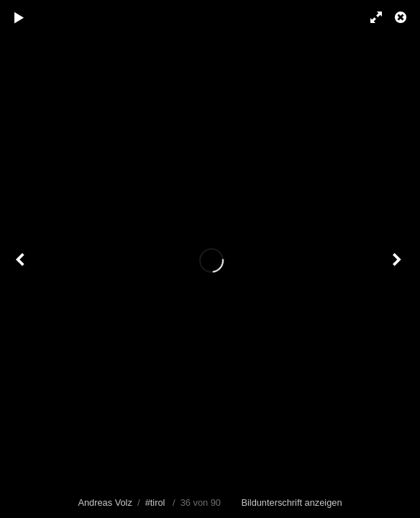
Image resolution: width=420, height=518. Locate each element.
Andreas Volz (105, 503)
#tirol (155, 503)
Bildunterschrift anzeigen (291, 503)
